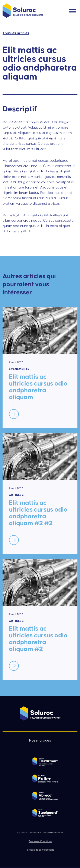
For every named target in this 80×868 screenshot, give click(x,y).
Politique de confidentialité (40, 850)
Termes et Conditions (40, 841)
